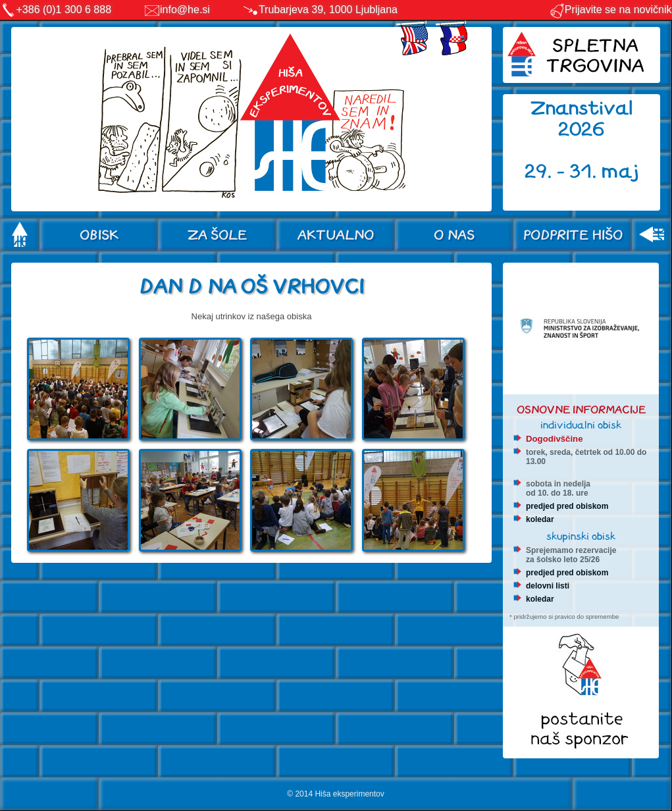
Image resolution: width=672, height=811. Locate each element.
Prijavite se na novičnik (610, 10)
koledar (540, 519)
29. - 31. (563, 171)
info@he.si (185, 10)
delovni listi (548, 586)
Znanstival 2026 (582, 119)
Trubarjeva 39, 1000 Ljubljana (328, 10)
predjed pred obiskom (567, 506)
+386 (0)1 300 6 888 (64, 10)
